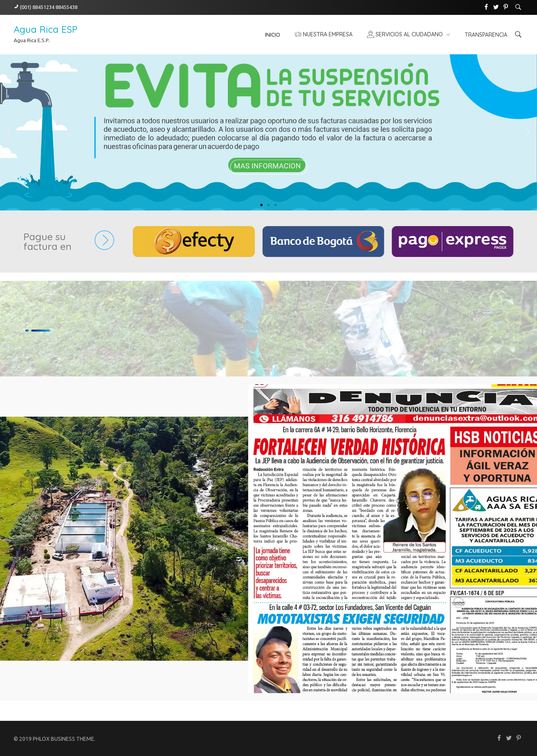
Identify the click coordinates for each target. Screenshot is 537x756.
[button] (9, 133)
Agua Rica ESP (46, 29)
